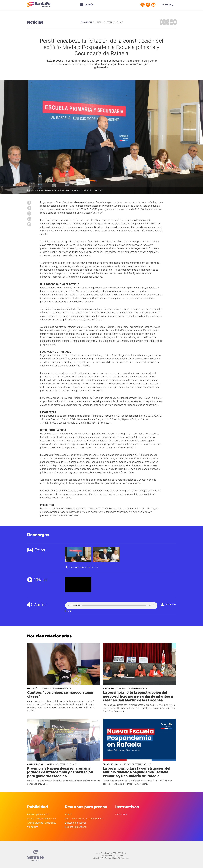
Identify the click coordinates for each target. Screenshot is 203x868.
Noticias (35, 21)
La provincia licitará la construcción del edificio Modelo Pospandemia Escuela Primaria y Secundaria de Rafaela (139, 769)
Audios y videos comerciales (42, 815)
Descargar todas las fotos (82, 566)
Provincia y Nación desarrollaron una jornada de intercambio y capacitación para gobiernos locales (63, 769)
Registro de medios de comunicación (84, 815)
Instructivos (121, 810)
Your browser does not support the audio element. (111, 604)
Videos (68, 810)
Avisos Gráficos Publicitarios (42, 819)
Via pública (33, 823)
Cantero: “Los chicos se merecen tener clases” (64, 691)
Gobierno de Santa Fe (39, 5)
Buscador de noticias (76, 819)
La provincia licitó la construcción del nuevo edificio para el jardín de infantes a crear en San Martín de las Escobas (139, 694)
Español (168, 5)
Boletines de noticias (76, 823)
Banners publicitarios (38, 810)
